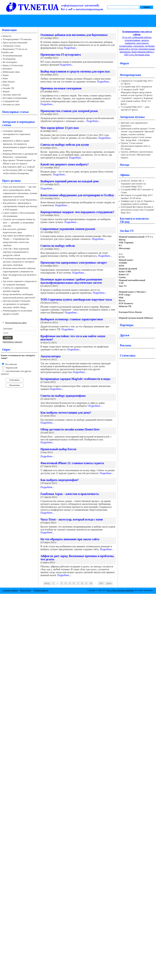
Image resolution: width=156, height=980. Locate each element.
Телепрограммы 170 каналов (17, 39)
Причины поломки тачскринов (61, 88)
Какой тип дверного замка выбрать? (65, 164)
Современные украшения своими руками (68, 229)
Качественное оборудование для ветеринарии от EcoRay (77, 195)
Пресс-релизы (11, 181)
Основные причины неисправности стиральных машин (17, 134)
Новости (7, 36)
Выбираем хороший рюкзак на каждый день (70, 181)
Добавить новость (41, 590)
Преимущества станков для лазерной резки (69, 111)
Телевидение (9, 59)
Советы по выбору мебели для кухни (65, 145)
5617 (101, 583)
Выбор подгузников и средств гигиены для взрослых (75, 71)
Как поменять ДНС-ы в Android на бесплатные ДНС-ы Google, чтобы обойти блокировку (19, 170)
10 (91, 583)
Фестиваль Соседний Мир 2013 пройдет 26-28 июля (137, 197)
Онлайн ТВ (8, 88)
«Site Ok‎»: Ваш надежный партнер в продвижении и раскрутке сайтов (16, 252)
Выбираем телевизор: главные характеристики (72, 319)
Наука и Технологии (13, 65)
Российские (11, 364)
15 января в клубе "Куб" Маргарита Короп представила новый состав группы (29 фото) (137, 92)
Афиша (125, 175)
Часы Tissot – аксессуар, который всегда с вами (72, 519)
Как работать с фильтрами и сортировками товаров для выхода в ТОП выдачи (20, 206)
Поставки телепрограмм (15, 98)
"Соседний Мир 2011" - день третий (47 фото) (135, 108)
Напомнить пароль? (13, 342)
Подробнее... (71, 48)
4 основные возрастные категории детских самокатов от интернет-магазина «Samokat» (20, 262)
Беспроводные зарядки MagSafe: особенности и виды (75, 379)
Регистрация (25, 590)
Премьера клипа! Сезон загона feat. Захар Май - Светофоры (136, 139)
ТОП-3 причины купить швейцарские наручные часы (76, 300)
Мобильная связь (11, 72)
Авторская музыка (132, 117)
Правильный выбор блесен (58, 449)
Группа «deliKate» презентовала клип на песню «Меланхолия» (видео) (137, 155)
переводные (27, 122)
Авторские (9, 122)
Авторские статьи (12, 46)
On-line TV (127, 231)
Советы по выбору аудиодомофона (63, 396)
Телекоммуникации (12, 56)
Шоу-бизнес (9, 82)
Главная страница (10, 590)
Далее (109, 583)
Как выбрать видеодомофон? (60, 480)
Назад (47, 583)
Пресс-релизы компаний (15, 42)
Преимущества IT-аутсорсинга (61, 55)
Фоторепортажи (130, 75)
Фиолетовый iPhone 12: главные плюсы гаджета (72, 463)
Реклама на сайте (11, 104)
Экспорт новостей (12, 95)
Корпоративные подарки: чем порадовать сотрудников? (77, 212)
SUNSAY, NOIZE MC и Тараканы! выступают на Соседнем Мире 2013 (133, 184)
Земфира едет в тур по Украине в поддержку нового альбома (137, 202)
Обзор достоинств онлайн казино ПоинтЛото (70, 429)
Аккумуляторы (51, 356)
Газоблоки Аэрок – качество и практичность (70, 494)
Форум (6, 91)
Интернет (8, 69)
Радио (6, 75)
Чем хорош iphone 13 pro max (60, 128)
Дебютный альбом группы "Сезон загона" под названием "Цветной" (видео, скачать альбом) (138, 131)
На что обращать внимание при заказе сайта (70, 539)
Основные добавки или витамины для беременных (74, 35)
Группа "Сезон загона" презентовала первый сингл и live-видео (135, 146)
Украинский (11, 368)
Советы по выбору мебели (58, 246)
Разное (6, 85)
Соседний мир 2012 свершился (136, 86)
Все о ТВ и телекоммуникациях (120, 590)
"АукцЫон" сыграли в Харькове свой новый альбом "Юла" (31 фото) (137, 101)
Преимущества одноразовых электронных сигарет (74, 263)
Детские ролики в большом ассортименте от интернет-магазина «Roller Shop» (17, 304)
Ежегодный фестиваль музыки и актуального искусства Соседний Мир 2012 (137, 210)
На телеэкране (10, 62)
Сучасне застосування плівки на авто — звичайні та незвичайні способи (19, 223)
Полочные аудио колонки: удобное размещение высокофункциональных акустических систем (71, 281)
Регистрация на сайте (16, 323)
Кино (5, 78)
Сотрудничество (11, 101)
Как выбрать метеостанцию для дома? (66, 413)
